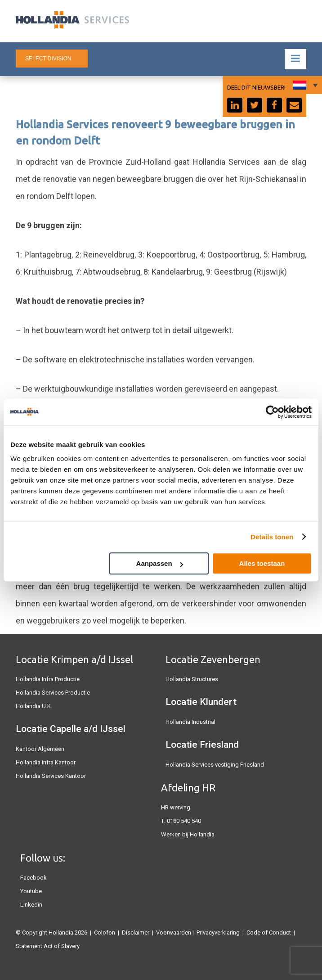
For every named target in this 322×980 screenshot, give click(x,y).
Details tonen (272, 537)
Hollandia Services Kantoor (51, 776)
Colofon (105, 933)
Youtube (31, 891)
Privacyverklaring (218, 933)
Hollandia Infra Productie (48, 679)
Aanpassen (160, 563)
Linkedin (31, 905)
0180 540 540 (184, 821)
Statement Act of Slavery (48, 946)
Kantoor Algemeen (40, 749)
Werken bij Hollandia (188, 834)
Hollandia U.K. (34, 706)
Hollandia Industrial (190, 722)
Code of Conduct (269, 933)
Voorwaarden (174, 933)
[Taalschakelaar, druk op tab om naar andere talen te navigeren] (304, 85)
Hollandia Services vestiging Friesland (215, 765)
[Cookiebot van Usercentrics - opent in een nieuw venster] (272, 412)
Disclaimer (136, 933)
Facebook (34, 878)
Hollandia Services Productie (53, 693)
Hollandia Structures (192, 679)
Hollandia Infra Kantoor (46, 762)
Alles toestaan (262, 563)
